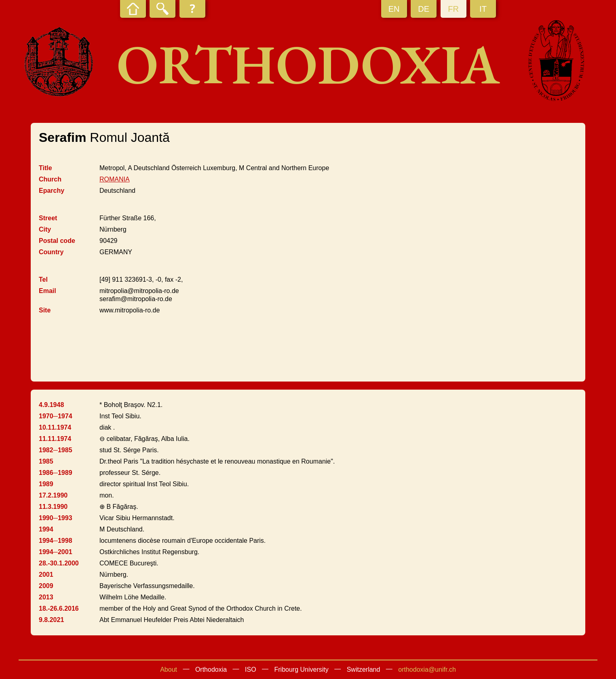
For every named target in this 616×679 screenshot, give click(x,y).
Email (47, 291)
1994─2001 (56, 552)
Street (48, 218)
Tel (43, 279)
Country (51, 252)
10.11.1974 (55, 427)
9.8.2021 (51, 620)
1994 (46, 529)
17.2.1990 (53, 495)
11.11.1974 (55, 439)
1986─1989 (56, 473)
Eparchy (52, 191)
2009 (46, 586)
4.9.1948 (51, 405)
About (169, 670)
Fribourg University (302, 670)
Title (45, 168)
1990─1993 (56, 518)
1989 (46, 484)
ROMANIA (115, 179)
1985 (46, 461)
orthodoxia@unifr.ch (427, 670)
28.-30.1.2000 (59, 563)
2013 (46, 597)
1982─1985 (56, 450)
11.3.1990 (53, 507)
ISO (251, 670)
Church (50, 179)
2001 (46, 575)
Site (45, 310)
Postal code (57, 241)
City (45, 229)
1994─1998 (56, 541)
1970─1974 (56, 416)
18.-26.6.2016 (59, 608)
